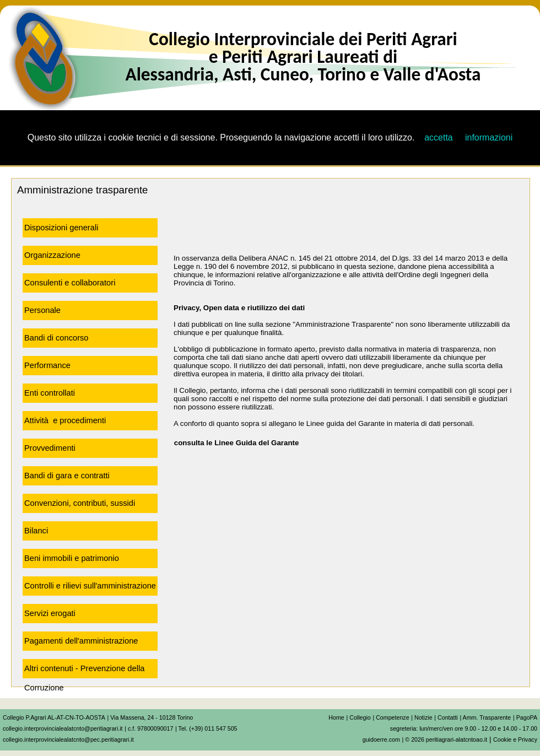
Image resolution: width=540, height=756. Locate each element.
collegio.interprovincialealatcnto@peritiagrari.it (63, 728)
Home (336, 717)
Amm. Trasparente (487, 717)
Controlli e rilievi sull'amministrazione (90, 586)
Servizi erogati (50, 613)
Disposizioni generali (61, 228)
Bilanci (36, 531)
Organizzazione (52, 255)
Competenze (392, 717)
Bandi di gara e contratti (67, 476)
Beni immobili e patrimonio (72, 558)
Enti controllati (50, 393)
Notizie (423, 717)
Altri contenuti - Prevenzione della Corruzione (84, 671)
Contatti (448, 717)
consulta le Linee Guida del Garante (232, 443)
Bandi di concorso (56, 338)
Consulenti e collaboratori (70, 283)
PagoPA (527, 717)
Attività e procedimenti (65, 420)
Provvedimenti (50, 448)
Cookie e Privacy (515, 739)
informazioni (489, 137)
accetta (439, 137)
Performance (47, 365)
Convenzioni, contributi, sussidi (80, 503)
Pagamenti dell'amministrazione (81, 641)
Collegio (360, 717)
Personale (42, 310)
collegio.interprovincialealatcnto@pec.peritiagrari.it (68, 739)
